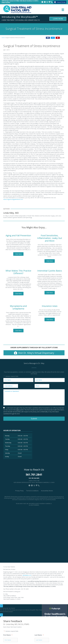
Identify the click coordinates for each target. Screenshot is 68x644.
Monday (7, 436)
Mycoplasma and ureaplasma (18, 307)
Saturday (7, 453)
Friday (7, 450)
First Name (8, 635)
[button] (18, 254)
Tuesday (7, 439)
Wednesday (8, 443)
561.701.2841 (34, 475)
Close (45, 107)
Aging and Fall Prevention (18, 235)
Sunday (7, 457)
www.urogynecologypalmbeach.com (13, 199)
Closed (20, 453)
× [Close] (1, 606)
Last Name (39, 635)
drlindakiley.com (27, 575)
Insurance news (50, 306)
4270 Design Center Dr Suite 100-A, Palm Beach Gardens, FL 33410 (34, 482)
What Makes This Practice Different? (18, 272)
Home (3, 38)
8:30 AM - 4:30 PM (23, 436)
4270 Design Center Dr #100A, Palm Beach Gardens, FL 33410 (20, 1)
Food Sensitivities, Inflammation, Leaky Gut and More (50, 238)
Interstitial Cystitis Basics (50, 271)
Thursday (7, 446)
